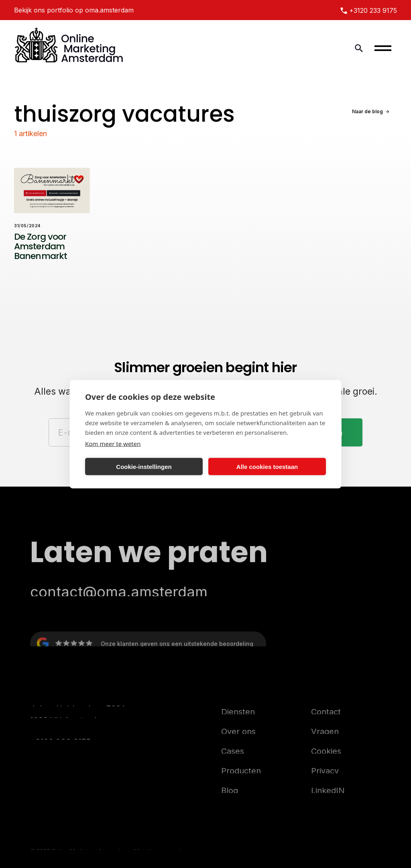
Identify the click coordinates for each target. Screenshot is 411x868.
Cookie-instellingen (144, 466)
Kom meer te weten (113, 444)
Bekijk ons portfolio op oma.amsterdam (74, 10)
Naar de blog (367, 111)
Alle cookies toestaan (267, 466)
